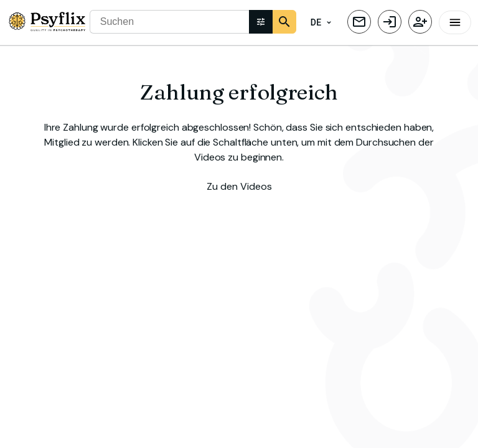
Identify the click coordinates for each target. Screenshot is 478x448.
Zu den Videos (239, 185)
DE (321, 23)
